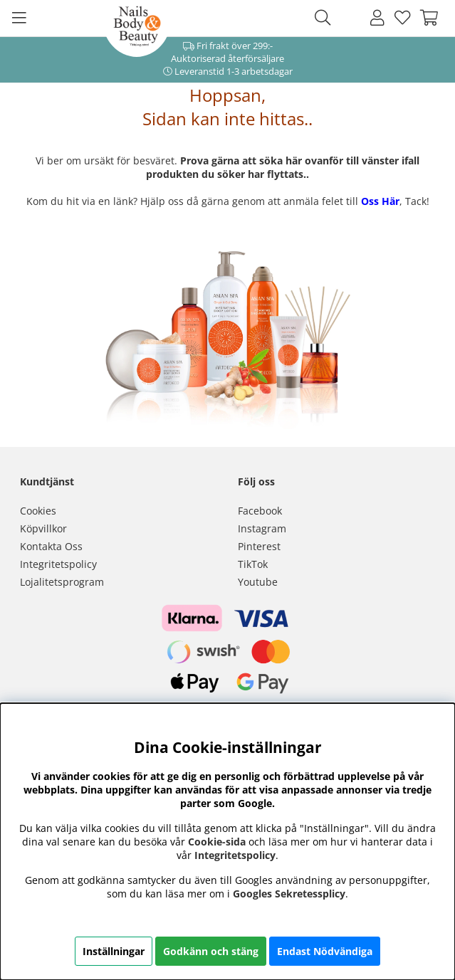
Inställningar (114, 951)
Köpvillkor (43, 528)
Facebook (260, 511)
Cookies (38, 511)
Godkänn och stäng (211, 951)
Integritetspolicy (58, 564)
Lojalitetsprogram (62, 582)
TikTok (253, 564)
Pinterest (259, 546)
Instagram (262, 528)
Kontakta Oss (51, 546)
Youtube (258, 582)
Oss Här (380, 201)
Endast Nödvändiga (325, 951)
